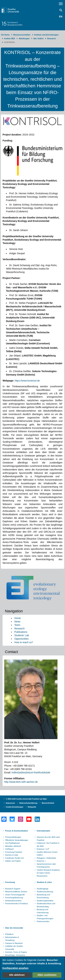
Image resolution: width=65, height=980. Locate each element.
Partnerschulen (43, 921)
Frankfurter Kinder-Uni (14, 858)
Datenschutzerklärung (28, 803)
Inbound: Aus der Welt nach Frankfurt (48, 839)
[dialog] (32, 968)
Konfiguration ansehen (15, 968)
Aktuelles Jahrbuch (13, 846)
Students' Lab (22, 635)
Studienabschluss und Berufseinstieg (46, 905)
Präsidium (9, 934)
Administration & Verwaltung (12, 939)
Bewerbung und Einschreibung (43, 896)
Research (51, 39)
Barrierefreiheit (48, 803)
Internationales (43, 831)
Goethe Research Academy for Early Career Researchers (48, 873)
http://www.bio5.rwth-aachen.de (21, 782)
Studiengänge (43, 889)
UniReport (9, 849)
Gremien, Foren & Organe (16, 952)
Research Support (13, 889)
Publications (21, 632)
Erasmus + (41, 861)
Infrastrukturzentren (13, 901)
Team (17, 625)
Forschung (10, 882)
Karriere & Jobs (12, 855)
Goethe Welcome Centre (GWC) (47, 854)
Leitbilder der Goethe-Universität (14, 948)
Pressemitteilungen (13, 837)
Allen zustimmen (47, 975)
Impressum (10, 803)
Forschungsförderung (14, 898)
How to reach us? (24, 642)
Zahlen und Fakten (13, 861)
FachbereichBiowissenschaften (15, 24)
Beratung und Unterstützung (43, 911)
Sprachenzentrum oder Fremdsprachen (46, 866)
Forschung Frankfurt (14, 852)
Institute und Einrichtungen (46, 35)
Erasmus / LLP (43, 849)
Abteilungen (24, 39)
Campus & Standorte (14, 943)
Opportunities (21, 639)
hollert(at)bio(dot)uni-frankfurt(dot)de (31, 772)
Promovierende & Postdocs (17, 904)
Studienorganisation (45, 901)
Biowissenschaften (22, 35)
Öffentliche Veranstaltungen (17, 840)
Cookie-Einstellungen (15, 807)
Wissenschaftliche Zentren (16, 892)
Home (18, 618)
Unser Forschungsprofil (15, 895)
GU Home (5, 35)
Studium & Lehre (44, 882)
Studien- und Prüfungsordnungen (45, 917)
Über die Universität (14, 928)
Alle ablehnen (17, 975)
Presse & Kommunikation (17, 831)
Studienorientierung (45, 892)
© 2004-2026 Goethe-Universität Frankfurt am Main (26, 799)
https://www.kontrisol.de (27, 381)
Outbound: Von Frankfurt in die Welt (48, 845)
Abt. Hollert (38, 39)
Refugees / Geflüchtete (46, 858)
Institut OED (10, 39)
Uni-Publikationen (12, 843)
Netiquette (32, 807)
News (17, 622)
